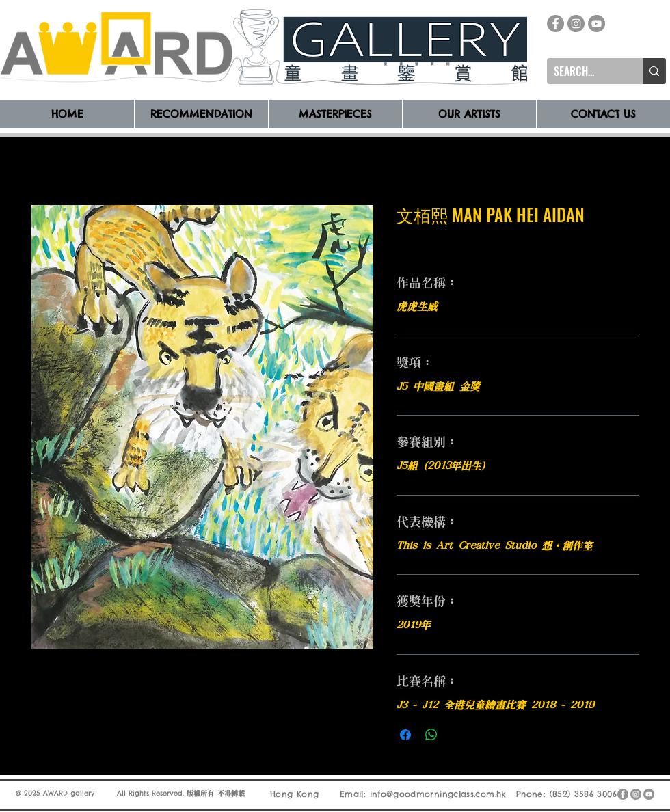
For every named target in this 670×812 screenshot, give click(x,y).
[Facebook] (555, 24)
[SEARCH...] (584, 71)
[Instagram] (576, 24)
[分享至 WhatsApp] (431, 735)
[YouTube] (597, 24)
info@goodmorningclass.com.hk (438, 794)
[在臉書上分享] (405, 735)
